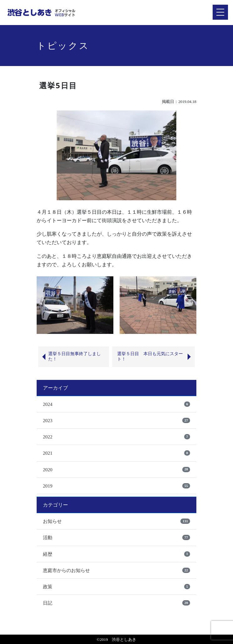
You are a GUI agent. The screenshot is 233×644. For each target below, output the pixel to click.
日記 (48, 603)
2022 (48, 437)
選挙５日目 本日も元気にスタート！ (150, 356)
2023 (48, 420)
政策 (48, 587)
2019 (48, 486)
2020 (48, 470)
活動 (48, 537)
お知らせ (52, 521)
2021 (48, 453)
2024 (48, 404)
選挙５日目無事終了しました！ (75, 356)
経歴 (48, 554)
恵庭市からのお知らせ (66, 570)
